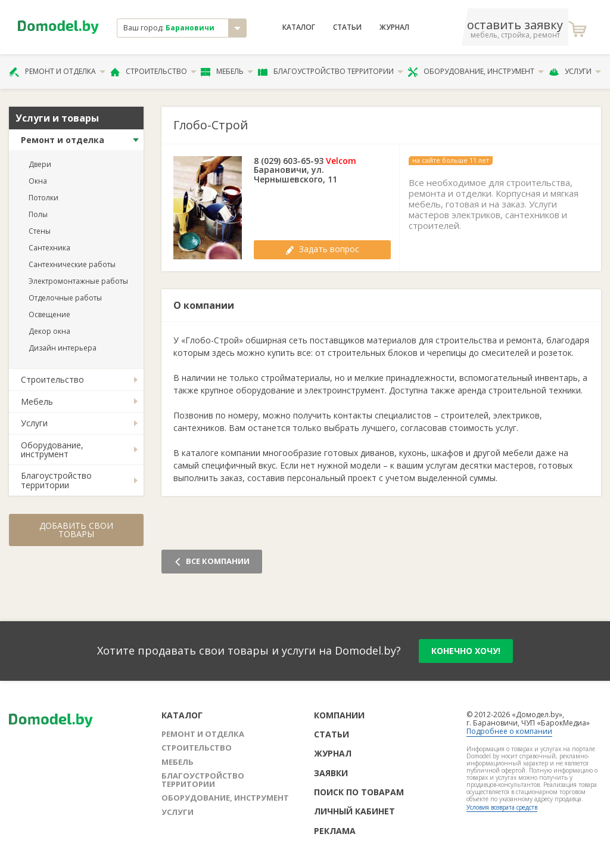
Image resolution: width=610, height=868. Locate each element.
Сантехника (49, 248)
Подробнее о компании (509, 731)
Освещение (49, 314)
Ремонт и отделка (57, 72)
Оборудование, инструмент (476, 72)
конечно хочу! (466, 651)
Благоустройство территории (331, 72)
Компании (339, 715)
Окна (38, 181)
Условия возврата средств (502, 807)
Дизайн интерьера (63, 348)
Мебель (227, 72)
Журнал (394, 27)
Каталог (299, 27)
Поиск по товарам (359, 792)
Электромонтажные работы (78, 281)
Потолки (43, 198)
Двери (40, 164)
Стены (40, 231)
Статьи (347, 27)
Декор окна (49, 331)
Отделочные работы (65, 298)
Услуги (575, 72)
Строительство (153, 72)
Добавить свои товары (76, 530)
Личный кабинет (354, 811)
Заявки (331, 773)
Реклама (335, 831)
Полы (38, 214)
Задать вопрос (322, 249)
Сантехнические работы (72, 264)
